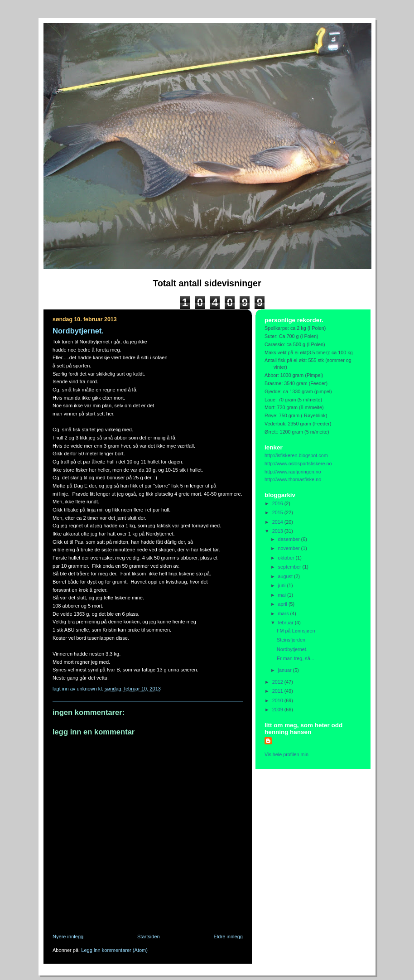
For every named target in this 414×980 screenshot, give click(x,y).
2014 (278, 522)
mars (284, 613)
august (286, 576)
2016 (278, 503)
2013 (278, 531)
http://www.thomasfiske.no (293, 479)
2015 (278, 512)
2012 (278, 682)
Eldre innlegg (229, 937)
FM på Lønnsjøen (296, 631)
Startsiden (149, 937)
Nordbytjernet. (292, 649)
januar (286, 670)
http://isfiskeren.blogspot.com (296, 455)
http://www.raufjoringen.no (293, 472)
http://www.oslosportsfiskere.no (298, 463)
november (290, 548)
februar (286, 623)
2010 (278, 700)
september (290, 567)
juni (283, 585)
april (283, 604)
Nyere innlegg (68, 937)
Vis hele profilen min (286, 754)
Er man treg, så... (296, 658)
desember (290, 539)
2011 (278, 691)
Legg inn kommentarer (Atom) (114, 950)
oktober (287, 558)
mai (283, 595)
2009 (278, 710)
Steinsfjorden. (292, 640)
